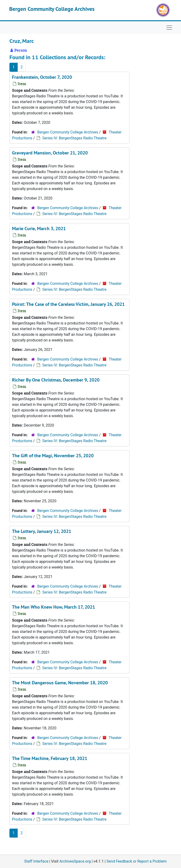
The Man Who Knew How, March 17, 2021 (53, 607)
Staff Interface (36, 861)
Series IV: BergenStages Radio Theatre (74, 138)
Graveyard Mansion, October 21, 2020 (50, 153)
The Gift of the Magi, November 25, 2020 (53, 456)
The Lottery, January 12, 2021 (42, 531)
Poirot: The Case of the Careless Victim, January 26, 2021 (68, 304)
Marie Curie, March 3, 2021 (39, 228)
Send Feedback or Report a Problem (137, 861)
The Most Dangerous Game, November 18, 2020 (60, 683)
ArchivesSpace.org (75, 861)
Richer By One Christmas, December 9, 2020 (56, 380)
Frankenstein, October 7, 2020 (42, 77)
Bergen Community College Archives (52, 9)
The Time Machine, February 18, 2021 (50, 758)
